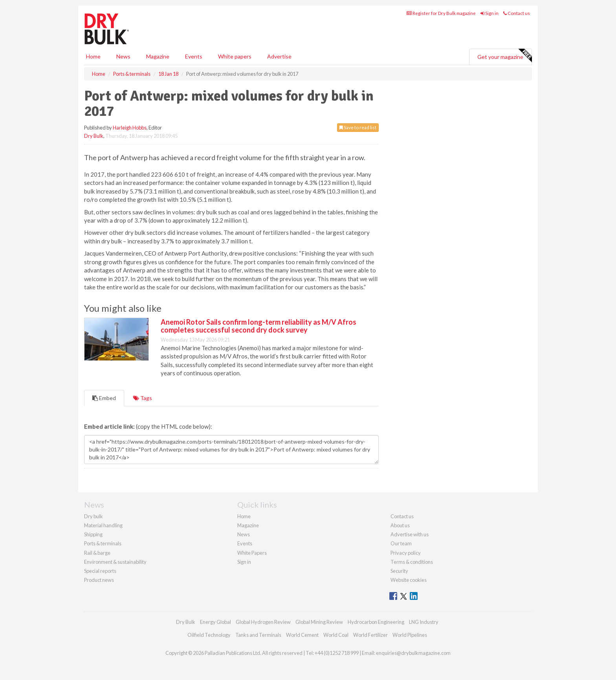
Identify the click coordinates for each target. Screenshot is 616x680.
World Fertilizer (370, 635)
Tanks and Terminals (258, 635)
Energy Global (215, 622)
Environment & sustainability (115, 562)
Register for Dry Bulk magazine (441, 13)
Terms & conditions (412, 562)
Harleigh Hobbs (130, 128)
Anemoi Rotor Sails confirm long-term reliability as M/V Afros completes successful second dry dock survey (258, 326)
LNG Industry (424, 622)
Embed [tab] (104, 398)
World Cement (302, 635)
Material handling (103, 525)
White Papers (252, 553)
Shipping (93, 534)
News (244, 534)
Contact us (517, 13)
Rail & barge (97, 553)
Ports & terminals (103, 543)
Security (399, 571)
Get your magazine (504, 56)
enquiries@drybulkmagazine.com (413, 653)
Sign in (489, 13)
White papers (235, 56)
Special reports (100, 571)
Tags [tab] (143, 398)
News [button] (123, 56)
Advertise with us (410, 534)
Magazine (158, 56)
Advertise (279, 56)
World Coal (336, 635)
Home (93, 56)
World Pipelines (410, 635)
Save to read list (358, 127)
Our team (401, 543)
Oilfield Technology (209, 635)
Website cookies (409, 580)
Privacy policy (406, 553)
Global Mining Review (319, 622)
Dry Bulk (94, 136)
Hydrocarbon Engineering (376, 622)
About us (400, 525)
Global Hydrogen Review (263, 622)
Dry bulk (93, 516)
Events (194, 56)
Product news (99, 580)
